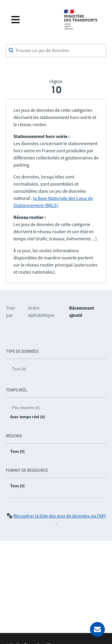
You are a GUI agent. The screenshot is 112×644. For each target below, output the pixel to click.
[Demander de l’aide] (97, 629)
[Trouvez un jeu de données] (56, 51)
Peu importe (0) (26, 408)
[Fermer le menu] (33, 20)
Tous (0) (19, 369)
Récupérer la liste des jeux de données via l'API (60, 516)
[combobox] (56, 51)
